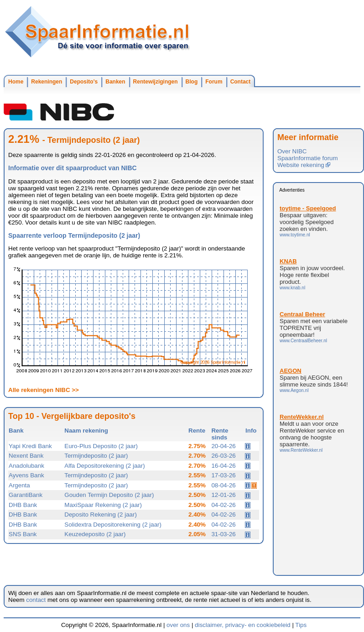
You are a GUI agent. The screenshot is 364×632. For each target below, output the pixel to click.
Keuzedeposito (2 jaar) (95, 534)
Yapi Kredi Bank (30, 446)
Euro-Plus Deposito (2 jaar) (101, 446)
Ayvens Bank (26, 475)
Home (16, 82)
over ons (178, 625)
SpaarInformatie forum (308, 158)
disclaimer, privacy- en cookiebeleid (243, 625)
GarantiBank (26, 495)
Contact (241, 82)
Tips (301, 625)
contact (36, 600)
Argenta (19, 485)
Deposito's (84, 82)
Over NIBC (292, 151)
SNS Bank (23, 534)
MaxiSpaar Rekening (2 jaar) (103, 505)
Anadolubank (26, 466)
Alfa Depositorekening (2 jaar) (104, 466)
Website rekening (304, 165)
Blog (192, 82)
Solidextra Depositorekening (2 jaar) (113, 525)
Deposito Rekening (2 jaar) (101, 514)
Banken (115, 82)
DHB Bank (23, 505)
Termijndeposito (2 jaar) (96, 456)
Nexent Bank (26, 456)
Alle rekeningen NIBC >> (44, 390)
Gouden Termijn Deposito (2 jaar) (109, 495)
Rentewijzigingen (156, 82)
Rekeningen (47, 82)
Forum (214, 82)
